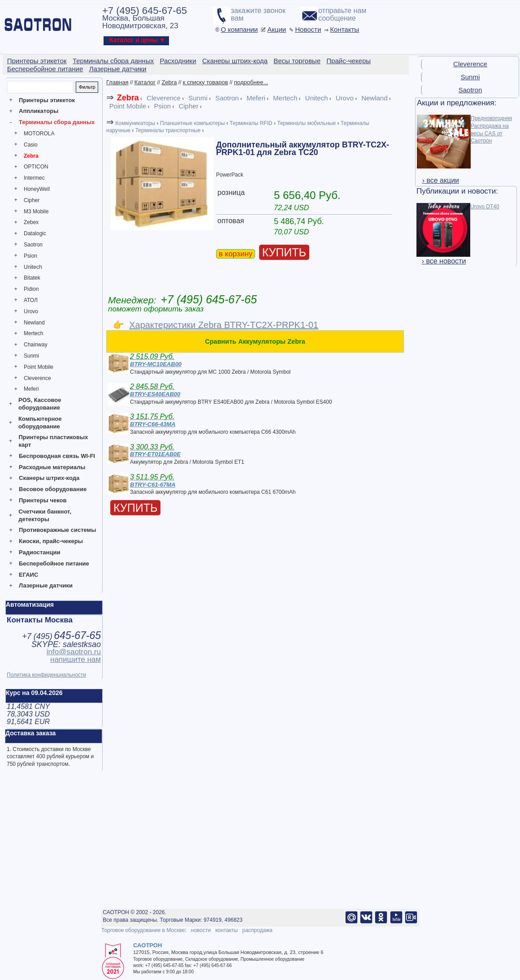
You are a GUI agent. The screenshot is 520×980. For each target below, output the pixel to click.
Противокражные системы (57, 530)
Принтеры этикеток (47, 100)
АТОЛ (31, 300)
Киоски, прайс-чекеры (51, 541)
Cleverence (37, 378)
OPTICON (36, 167)
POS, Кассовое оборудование (40, 404)
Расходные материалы (52, 467)
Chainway (36, 345)
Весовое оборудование (53, 489)
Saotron (33, 245)
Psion (30, 256)
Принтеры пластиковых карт (53, 441)
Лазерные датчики (46, 585)
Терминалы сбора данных (57, 122)
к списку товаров (206, 82)
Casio (31, 145)
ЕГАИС (28, 575)
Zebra (31, 156)
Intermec (34, 178)
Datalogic (35, 233)
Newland (34, 323)
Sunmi (31, 356)
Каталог (145, 82)
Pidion (31, 289)
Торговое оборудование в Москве (143, 930)
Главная (117, 82)
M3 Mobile (36, 212)
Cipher (32, 200)
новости (201, 930)
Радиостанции (39, 552)
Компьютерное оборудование (40, 423)
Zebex (31, 222)
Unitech (33, 267)
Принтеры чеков (43, 500)
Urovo (31, 311)
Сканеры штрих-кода (49, 478)
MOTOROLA (39, 134)
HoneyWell (37, 189)
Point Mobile (39, 367)
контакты (226, 930)
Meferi (31, 389)
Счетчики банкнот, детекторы (45, 515)
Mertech (33, 333)
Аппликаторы (39, 111)
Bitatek (32, 278)
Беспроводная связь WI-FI (57, 456)
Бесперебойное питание (54, 563)
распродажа (257, 930)
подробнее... (251, 82)
